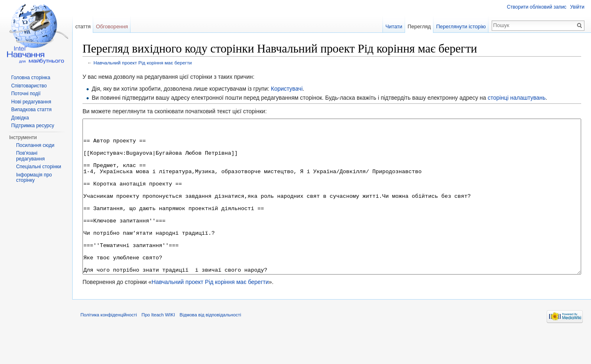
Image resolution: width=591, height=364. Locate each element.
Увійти (577, 7)
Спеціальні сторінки (39, 167)
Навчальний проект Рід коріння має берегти (143, 63)
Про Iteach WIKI (158, 346)
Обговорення (112, 26)
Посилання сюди (35, 145)
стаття (83, 26)
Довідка (20, 118)
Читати (394, 26)
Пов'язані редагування (30, 156)
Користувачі (287, 89)
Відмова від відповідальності (210, 346)
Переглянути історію (461, 26)
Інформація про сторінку (34, 178)
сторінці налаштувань (517, 98)
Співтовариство (29, 86)
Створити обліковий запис (537, 7)
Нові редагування (31, 102)
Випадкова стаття (31, 110)
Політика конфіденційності (109, 346)
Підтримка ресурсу (33, 126)
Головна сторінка (31, 78)
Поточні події (26, 94)
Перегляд (419, 26)
